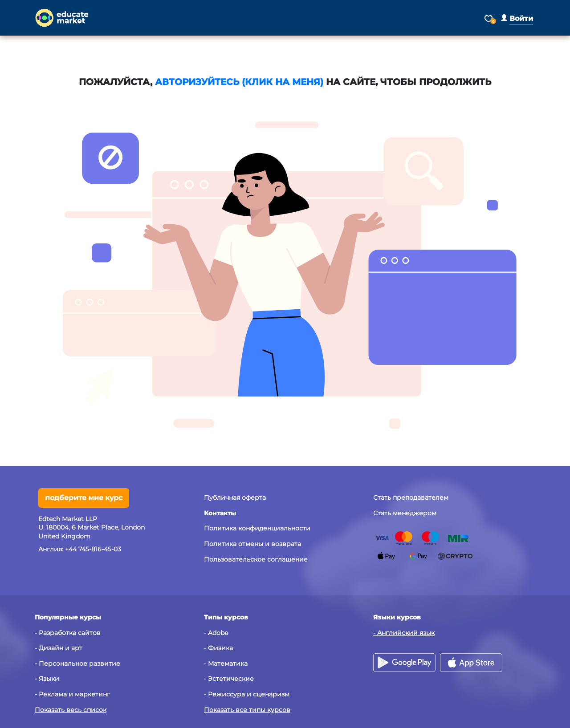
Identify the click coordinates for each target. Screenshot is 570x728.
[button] (517, 18)
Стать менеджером (405, 513)
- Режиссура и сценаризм (247, 694)
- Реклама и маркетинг (72, 694)
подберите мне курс (84, 498)
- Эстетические (229, 679)
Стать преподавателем (411, 497)
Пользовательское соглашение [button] (256, 559)
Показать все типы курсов (247, 710)
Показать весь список (71, 710)
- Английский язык (404, 633)
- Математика (226, 663)
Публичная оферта (235, 497)
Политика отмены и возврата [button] (252, 544)
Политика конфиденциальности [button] (257, 528)
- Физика (218, 648)
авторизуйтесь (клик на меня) (239, 82)
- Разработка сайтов (68, 633)
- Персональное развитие (77, 663)
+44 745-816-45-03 (93, 549)
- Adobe (216, 633)
